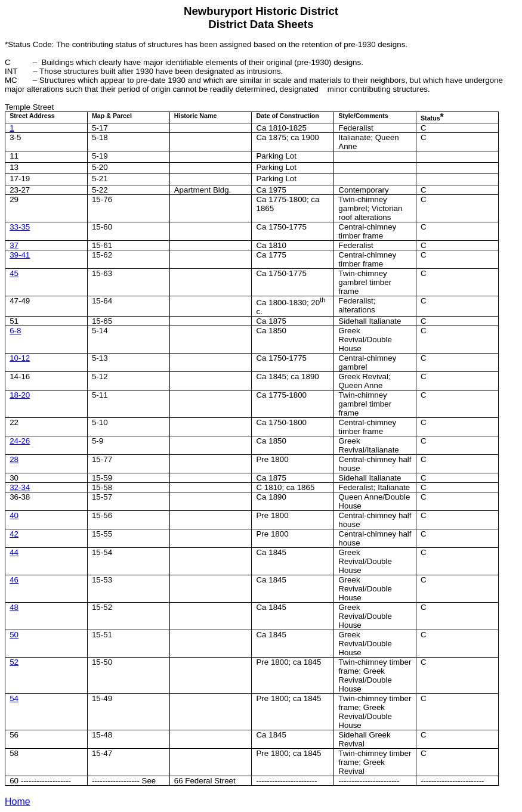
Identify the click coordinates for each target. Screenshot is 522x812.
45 (14, 273)
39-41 (20, 255)
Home (18, 802)
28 (14, 459)
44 (14, 552)
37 (14, 245)
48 (14, 607)
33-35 (20, 227)
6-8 (15, 331)
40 (14, 515)
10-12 (20, 358)
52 (14, 662)
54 (14, 698)
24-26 (20, 441)
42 (14, 534)
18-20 (20, 395)
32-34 (20, 487)
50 (14, 635)
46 (14, 580)
